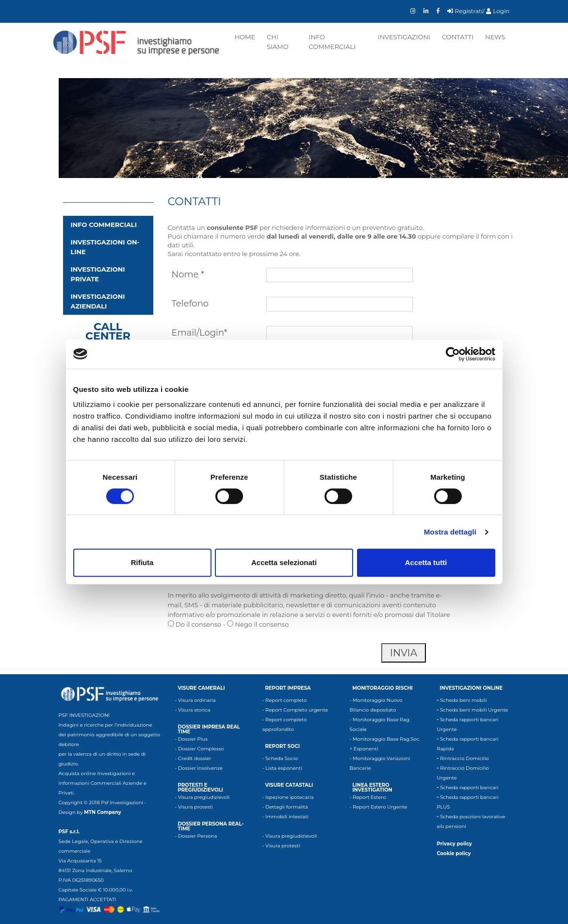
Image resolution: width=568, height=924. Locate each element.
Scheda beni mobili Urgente (474, 710)
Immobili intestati (287, 817)
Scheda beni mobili (463, 700)
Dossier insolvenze (200, 768)
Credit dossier (195, 758)
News (495, 37)
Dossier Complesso (201, 749)
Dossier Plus (193, 739)
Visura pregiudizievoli (204, 797)
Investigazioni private (98, 274)
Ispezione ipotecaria (290, 797)
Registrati (465, 11)
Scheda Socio (282, 758)
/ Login (496, 11)
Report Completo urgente (297, 710)
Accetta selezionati (284, 562)
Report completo (286, 700)
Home (245, 37)
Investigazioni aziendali (98, 301)
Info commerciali (332, 42)
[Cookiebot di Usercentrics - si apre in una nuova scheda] (453, 354)
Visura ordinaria (197, 700)
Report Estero (369, 797)
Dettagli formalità (287, 807)
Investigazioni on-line (105, 247)
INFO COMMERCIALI (104, 225)
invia (404, 653)
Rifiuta (142, 562)
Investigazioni (404, 37)
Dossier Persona (198, 836)
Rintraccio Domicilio (464, 758)
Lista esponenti (284, 768)
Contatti (458, 37)
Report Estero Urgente (380, 807)
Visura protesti (195, 807)
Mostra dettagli (450, 532)
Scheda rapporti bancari (469, 787)
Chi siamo (278, 42)
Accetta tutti (426, 562)
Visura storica (194, 710)
